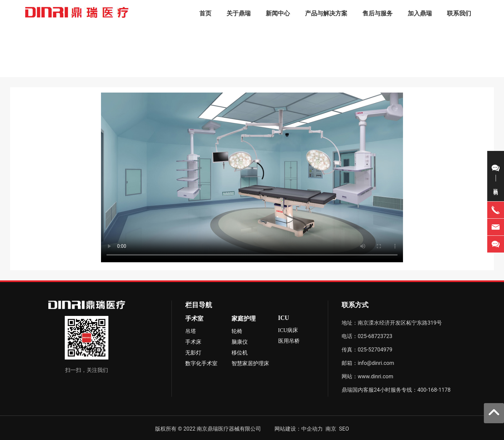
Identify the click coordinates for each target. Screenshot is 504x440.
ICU (284, 318)
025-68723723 (375, 336)
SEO (344, 429)
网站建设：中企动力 (299, 429)
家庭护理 (244, 319)
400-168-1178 (434, 390)
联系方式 (355, 305)
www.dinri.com (375, 376)
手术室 (194, 319)
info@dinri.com (377, 363)
